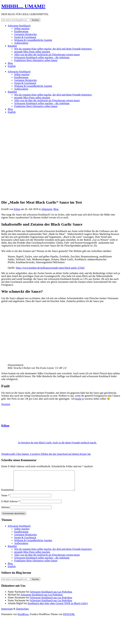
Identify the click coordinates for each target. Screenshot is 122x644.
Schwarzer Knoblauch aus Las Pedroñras (51, 596)
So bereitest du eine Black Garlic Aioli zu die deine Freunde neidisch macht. (57, 443)
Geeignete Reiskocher (26, 34)
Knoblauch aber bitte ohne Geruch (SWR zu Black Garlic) (58, 607)
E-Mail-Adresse (10, 505)
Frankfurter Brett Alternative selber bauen (36, 60)
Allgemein (47, 209)
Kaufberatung (21, 31)
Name (5, 499)
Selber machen (22, 28)
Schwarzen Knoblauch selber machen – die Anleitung (42, 57)
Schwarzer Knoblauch (19, 26)
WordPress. (23, 618)
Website (5, 511)
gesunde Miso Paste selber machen (32, 52)
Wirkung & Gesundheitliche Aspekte (33, 40)
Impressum (7, 613)
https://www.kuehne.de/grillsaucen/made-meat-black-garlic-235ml (50, 268)
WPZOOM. (69, 618)
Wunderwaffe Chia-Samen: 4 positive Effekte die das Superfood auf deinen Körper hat (46, 454)
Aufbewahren (21, 43)
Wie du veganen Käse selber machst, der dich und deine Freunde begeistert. (53, 49)
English (12, 66)
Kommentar (7, 494)
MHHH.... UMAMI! (23, 6)
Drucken (6, 404)
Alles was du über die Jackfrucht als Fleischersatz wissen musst (47, 55)
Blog (10, 63)
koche (78, 399)
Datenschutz (22, 613)
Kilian (17, 209)
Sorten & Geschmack (25, 37)
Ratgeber (12, 46)
